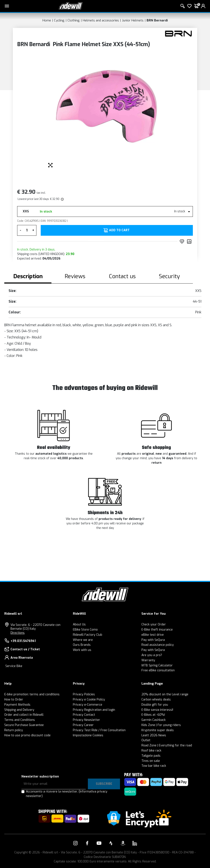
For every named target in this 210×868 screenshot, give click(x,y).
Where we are (83, 640)
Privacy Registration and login (94, 710)
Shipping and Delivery (19, 710)
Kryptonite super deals (158, 730)
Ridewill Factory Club (88, 635)
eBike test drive (153, 635)
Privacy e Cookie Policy (89, 700)
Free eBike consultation (158, 670)
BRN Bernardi (157, 20)
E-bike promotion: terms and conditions (32, 694)
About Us (79, 624)
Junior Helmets (133, 20)
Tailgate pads (151, 756)
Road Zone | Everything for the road (167, 745)
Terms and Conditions (20, 720)
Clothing (74, 20)
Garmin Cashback (154, 720)
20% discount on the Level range (165, 694)
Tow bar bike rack (154, 766)
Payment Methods (17, 705)
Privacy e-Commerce (88, 705)
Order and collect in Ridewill (24, 715)
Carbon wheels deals (156, 700)
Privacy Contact (84, 715)
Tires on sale (151, 761)
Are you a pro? (152, 655)
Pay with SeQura (153, 640)
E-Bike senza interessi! (157, 710)
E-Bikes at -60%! (153, 715)
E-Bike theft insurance (157, 630)
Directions (18, 633)
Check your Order (154, 624)
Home (47, 20)
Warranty (148, 660)
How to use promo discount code (27, 735)
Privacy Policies (84, 694)
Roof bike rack (151, 751)
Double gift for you (155, 705)
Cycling (59, 20)
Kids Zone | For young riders (161, 725)
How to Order (14, 700)
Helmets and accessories (101, 20)
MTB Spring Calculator (157, 665)
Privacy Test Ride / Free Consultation (99, 730)
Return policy (14, 730)
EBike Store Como (85, 630)
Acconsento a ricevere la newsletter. (67, 794)
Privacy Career (83, 725)
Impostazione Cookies (88, 735)
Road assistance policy (158, 645)
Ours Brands (82, 645)
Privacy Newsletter (86, 720)
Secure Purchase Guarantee (24, 725)
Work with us (82, 650)
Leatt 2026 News (154, 735)
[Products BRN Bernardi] (178, 33)
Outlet (146, 740)
